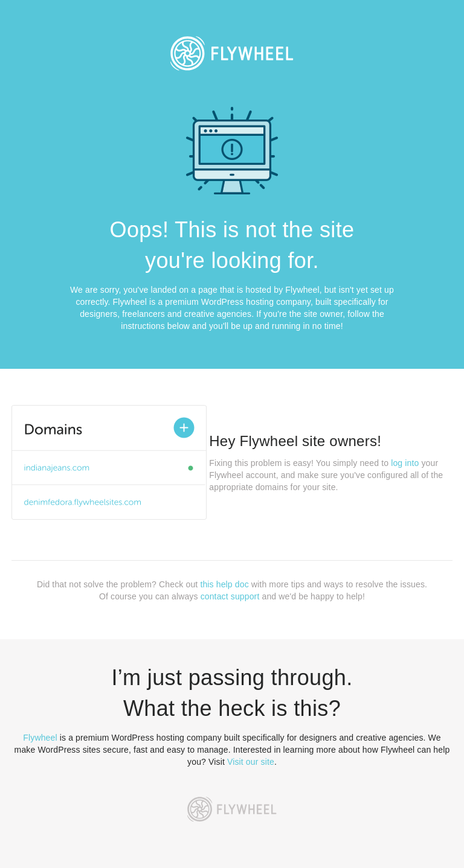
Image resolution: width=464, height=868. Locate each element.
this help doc (224, 584)
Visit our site (251, 762)
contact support (230, 596)
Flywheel (40, 738)
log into (405, 463)
